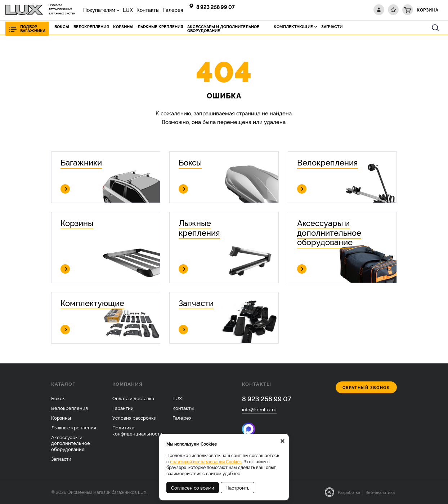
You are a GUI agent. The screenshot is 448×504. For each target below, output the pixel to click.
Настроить (238, 487)
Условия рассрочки (135, 417)
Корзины (61, 417)
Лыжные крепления (74, 427)
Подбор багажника (33, 28)
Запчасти (61, 459)
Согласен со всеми (193, 487)
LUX (128, 10)
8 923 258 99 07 (216, 7)
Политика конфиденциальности (137, 430)
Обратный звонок (366, 387)
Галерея (173, 10)
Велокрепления (70, 408)
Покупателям (99, 10)
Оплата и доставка (133, 398)
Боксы (58, 398)
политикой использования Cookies (206, 461)
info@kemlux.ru (259, 409)
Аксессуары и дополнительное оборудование (71, 443)
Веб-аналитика (380, 492)
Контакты (148, 10)
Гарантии (123, 408)
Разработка (349, 492)
